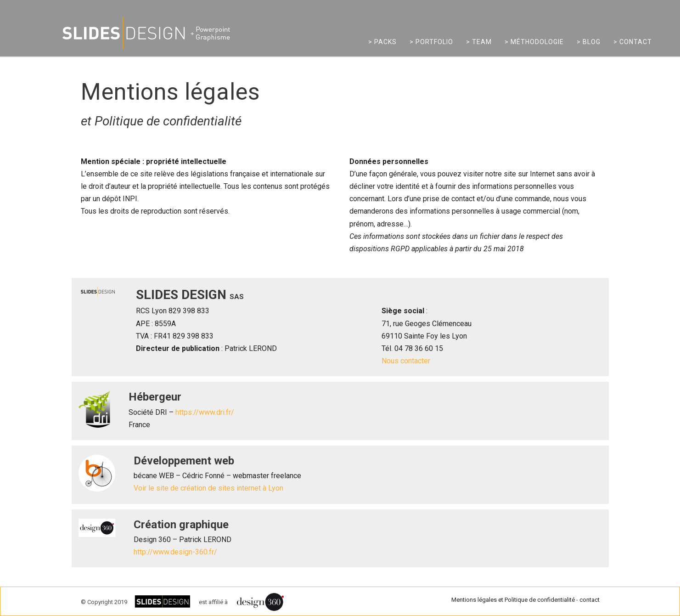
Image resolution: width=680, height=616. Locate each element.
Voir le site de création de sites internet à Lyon (208, 488)
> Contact (633, 42)
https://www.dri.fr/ (205, 412)
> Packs (382, 42)
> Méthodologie (534, 42)
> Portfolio (431, 42)
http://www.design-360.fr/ (175, 552)
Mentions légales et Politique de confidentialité (513, 600)
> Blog (589, 42)
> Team (479, 42)
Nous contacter (406, 361)
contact (590, 600)
